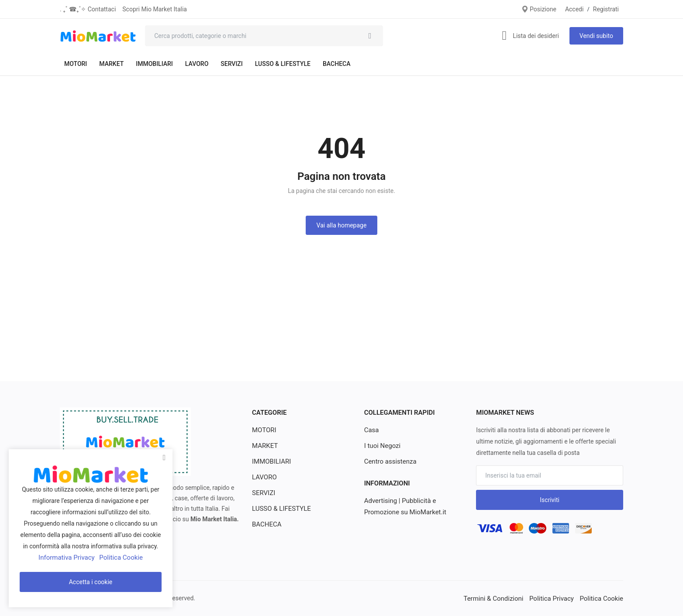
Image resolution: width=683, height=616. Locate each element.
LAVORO (197, 64)
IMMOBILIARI (154, 64)
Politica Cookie (603, 598)
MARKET (111, 64)
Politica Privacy (556, 598)
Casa (371, 430)
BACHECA (336, 64)
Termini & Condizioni (501, 598)
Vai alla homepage (342, 225)
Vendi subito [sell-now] (596, 36)
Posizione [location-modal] (539, 9)
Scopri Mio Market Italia (155, 9)
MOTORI (76, 64)
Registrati (606, 9)
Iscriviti (550, 500)
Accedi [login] (574, 9)
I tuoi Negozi (381, 446)
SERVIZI (231, 64)
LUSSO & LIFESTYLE (283, 64)
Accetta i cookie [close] (91, 582)
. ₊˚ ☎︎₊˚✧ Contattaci (88, 9)
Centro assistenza (389, 461)
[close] (164, 458)
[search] (370, 36)
